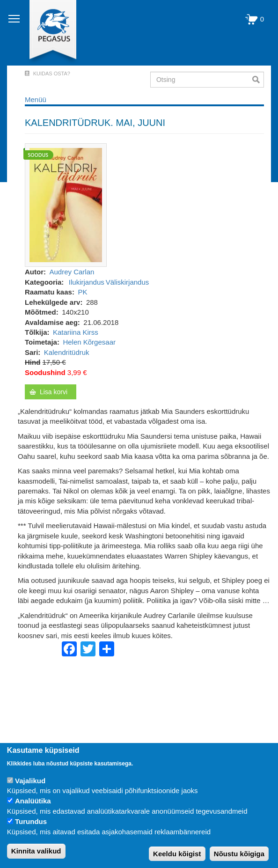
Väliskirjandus (128, 282)
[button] (66, 204)
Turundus (31, 821)
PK (82, 292)
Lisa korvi (54, 392)
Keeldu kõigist (177, 854)
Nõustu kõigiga (239, 854)
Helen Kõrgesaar (89, 342)
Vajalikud (30, 781)
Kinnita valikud (36, 851)
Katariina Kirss (76, 332)
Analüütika (33, 801)
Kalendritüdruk (67, 352)
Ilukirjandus (87, 282)
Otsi (258, 80)
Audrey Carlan (72, 272)
